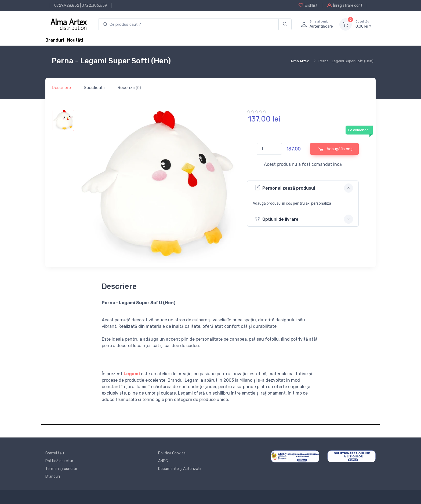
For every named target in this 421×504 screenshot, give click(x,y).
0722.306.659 (94, 5)
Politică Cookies (172, 453)
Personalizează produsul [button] (285, 188)
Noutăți (75, 40)
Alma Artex (300, 61)
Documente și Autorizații (180, 469)
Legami (132, 374)
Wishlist (308, 5)
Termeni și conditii (61, 469)
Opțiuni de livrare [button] (277, 219)
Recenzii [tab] (129, 88)
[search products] (189, 25)
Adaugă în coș (335, 149)
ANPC (163, 461)
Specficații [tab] (94, 88)
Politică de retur (59, 461)
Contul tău (55, 453)
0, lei (363, 24)
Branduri (55, 40)
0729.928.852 (67, 5)
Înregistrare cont (345, 5)
